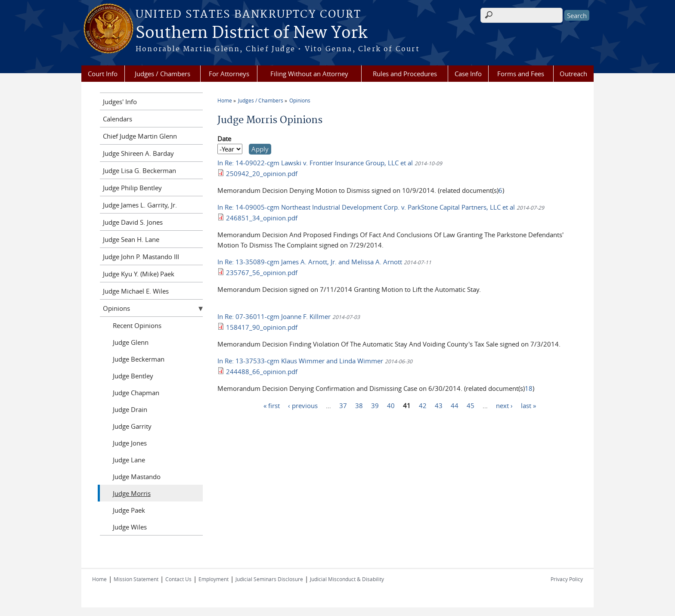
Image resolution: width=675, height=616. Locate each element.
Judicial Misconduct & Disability (347, 579)
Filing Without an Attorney (309, 74)
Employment (214, 579)
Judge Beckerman (139, 359)
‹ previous (303, 405)
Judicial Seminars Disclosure (269, 579)
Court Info (103, 74)
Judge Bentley (133, 376)
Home (225, 100)
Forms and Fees (521, 74)
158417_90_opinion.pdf (262, 327)
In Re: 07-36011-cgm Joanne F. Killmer (274, 316)
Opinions (300, 100)
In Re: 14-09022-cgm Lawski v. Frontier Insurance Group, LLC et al (315, 163)
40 (391, 405)
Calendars (118, 119)
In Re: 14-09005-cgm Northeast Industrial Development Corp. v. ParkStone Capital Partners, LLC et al (366, 207)
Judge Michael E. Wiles (136, 291)
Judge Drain (130, 409)
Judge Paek (129, 510)
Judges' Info (120, 102)
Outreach (573, 74)
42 (423, 405)
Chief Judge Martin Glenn (140, 136)
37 (343, 405)
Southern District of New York (251, 33)
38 (359, 405)
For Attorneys (229, 74)
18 (529, 388)
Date (224, 139)
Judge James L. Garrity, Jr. (140, 205)
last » (528, 405)
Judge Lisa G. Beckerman (139, 170)
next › (504, 405)
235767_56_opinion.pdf (262, 272)
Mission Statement (136, 579)
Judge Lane (129, 460)
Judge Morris (132, 493)
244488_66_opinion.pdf (262, 371)
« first (272, 405)
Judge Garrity (132, 426)
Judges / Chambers (163, 74)
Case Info (468, 74)
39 (375, 405)
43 (439, 405)
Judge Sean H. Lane (131, 239)
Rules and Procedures (405, 74)
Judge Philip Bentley (132, 188)
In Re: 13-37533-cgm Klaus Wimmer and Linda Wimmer (300, 361)
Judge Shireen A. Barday (138, 153)
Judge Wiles (130, 527)
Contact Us (178, 579)
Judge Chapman (136, 393)
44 (455, 405)
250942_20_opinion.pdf (262, 173)
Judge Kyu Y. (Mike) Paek (139, 274)
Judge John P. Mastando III (141, 257)
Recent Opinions (137, 325)
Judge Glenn (131, 342)
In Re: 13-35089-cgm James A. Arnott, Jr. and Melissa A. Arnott (310, 262)
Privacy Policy (567, 579)
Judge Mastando (137, 477)
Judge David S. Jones (133, 222)
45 (471, 405)
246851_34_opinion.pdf (262, 218)
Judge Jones (130, 443)
